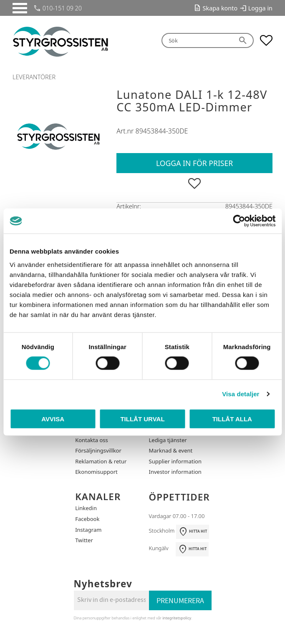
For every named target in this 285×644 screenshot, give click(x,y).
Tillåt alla (232, 419)
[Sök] (243, 41)
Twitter (84, 540)
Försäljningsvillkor (98, 450)
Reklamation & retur (101, 461)
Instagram (88, 530)
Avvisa (53, 419)
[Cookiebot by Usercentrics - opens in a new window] (239, 221)
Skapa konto (220, 8)
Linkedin (86, 508)
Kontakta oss (92, 440)
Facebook (87, 519)
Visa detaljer (241, 394)
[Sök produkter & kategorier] (197, 41)
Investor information (175, 472)
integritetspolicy (177, 618)
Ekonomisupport (96, 472)
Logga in (260, 8)
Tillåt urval (142, 419)
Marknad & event (171, 450)
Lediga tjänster (168, 440)
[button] (20, 8)
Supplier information (175, 461)
